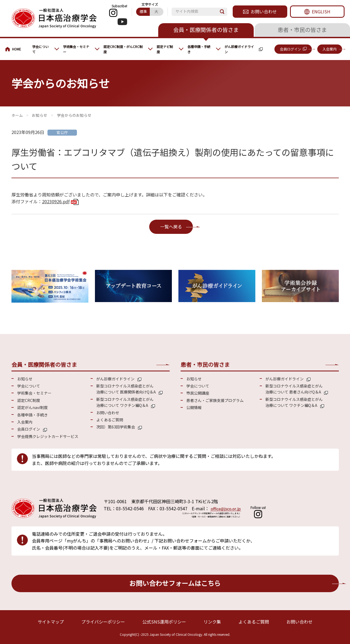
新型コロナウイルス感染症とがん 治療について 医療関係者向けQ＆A (126, 389)
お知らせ (40, 115)
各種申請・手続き (199, 49)
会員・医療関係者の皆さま (206, 30)
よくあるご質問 (110, 420)
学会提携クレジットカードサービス (48, 436)
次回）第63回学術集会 (116, 427)
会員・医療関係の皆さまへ (16, 49)
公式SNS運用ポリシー (164, 622)
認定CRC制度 (29, 400)
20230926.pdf (56, 201)
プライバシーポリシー (103, 622)
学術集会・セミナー (76, 49)
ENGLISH (321, 11)
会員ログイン (291, 49)
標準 (143, 11)
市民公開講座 (198, 393)
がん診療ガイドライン (239, 49)
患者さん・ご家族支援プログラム (215, 400)
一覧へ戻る (171, 226)
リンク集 (212, 622)
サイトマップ (51, 622)
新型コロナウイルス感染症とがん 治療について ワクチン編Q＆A (125, 402)
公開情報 (194, 407)
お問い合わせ (264, 11)
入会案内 (330, 49)
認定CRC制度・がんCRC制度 (123, 49)
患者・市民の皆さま (302, 30)
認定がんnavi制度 (32, 407)
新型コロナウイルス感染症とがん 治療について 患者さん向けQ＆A (294, 389)
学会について (40, 49)
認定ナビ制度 (165, 49)
